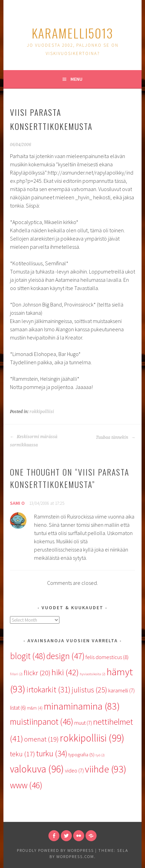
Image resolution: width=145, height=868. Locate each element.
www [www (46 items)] (26, 785)
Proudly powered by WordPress (55, 850)
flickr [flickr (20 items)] (37, 673)
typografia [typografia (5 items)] (81, 755)
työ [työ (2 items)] (100, 755)
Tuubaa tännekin (115, 437)
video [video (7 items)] (74, 770)
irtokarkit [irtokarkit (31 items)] (48, 689)
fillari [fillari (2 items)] (16, 674)
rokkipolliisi (42, 412)
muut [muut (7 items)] (83, 723)
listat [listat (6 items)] (18, 708)
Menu (76, 79)
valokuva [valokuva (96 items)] (37, 769)
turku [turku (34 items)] (52, 753)
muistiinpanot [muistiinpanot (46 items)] (42, 722)
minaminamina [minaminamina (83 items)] (82, 706)
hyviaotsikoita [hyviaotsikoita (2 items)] (93, 674)
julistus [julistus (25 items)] (89, 690)
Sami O (17, 503)
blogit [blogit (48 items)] (28, 656)
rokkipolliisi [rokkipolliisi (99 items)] (92, 738)
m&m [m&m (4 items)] (35, 708)
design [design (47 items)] (65, 656)
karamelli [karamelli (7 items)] (121, 690)
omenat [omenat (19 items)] (41, 739)
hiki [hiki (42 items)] (65, 672)
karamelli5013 (72, 33)
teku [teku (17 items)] (23, 754)
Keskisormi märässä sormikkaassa (34, 441)
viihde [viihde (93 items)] (106, 769)
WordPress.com (75, 856)
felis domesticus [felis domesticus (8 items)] (107, 657)
